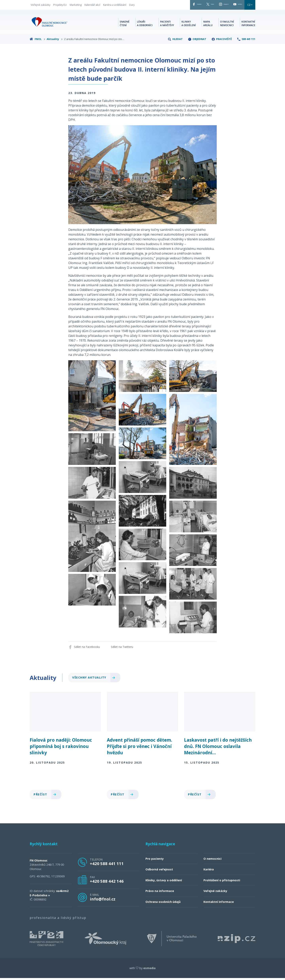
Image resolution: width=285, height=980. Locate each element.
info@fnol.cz (103, 901)
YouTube (234, 6)
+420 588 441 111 (107, 865)
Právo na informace (160, 893)
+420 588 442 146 (107, 883)
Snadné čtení (125, 25)
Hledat (175, 41)
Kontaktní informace (248, 25)
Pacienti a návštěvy (167, 25)
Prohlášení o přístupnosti (222, 882)
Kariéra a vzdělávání (115, 6)
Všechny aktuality (95, 679)
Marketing (76, 6)
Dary (132, 6)
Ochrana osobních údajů (163, 904)
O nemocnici (212, 861)
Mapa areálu (208, 25)
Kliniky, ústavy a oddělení (164, 882)
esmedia (149, 970)
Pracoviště (222, 41)
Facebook (168, 6)
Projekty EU (60, 6)
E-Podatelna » (40, 897)
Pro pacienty (155, 861)
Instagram (211, 6)
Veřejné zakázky (40, 6)
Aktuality (55, 41)
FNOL (37, 41)
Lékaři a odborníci (145, 25)
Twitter (189, 6)
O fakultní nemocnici (227, 25)
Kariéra (209, 871)
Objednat (197, 41)
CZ (249, 6)
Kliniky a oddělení (189, 25)
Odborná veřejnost (159, 871)
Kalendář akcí (92, 6)
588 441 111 (246, 41)
